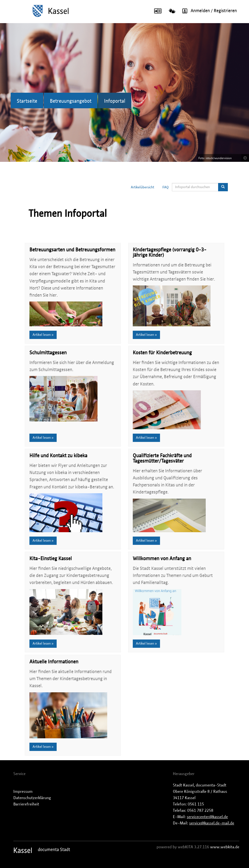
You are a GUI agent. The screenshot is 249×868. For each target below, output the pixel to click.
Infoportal (115, 101)
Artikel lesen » (43, 335)
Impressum (23, 792)
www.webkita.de (225, 847)
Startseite (27, 101)
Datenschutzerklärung (32, 798)
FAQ (166, 187)
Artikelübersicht (142, 187)
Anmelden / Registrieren (208, 11)
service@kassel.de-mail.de (212, 823)
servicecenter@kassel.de (207, 817)
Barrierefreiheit (26, 804)
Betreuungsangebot (71, 101)
